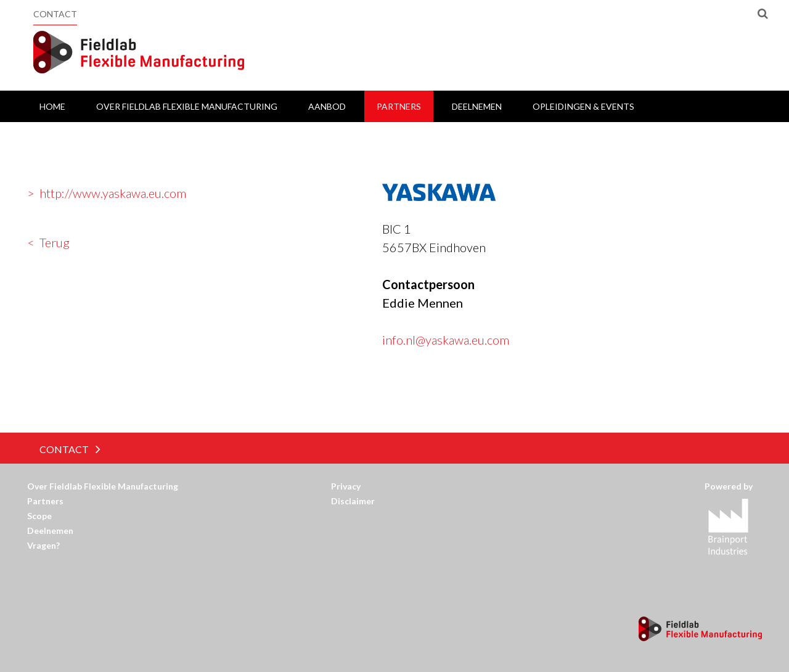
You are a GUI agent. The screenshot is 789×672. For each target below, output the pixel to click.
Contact (55, 14)
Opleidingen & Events (583, 106)
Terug (55, 242)
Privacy (346, 486)
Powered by (733, 486)
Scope (39, 516)
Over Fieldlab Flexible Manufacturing (187, 106)
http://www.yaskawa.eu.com (113, 193)
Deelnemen (477, 106)
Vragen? (43, 545)
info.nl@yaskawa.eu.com (446, 340)
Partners (399, 106)
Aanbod (327, 106)
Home (52, 106)
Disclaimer (353, 501)
